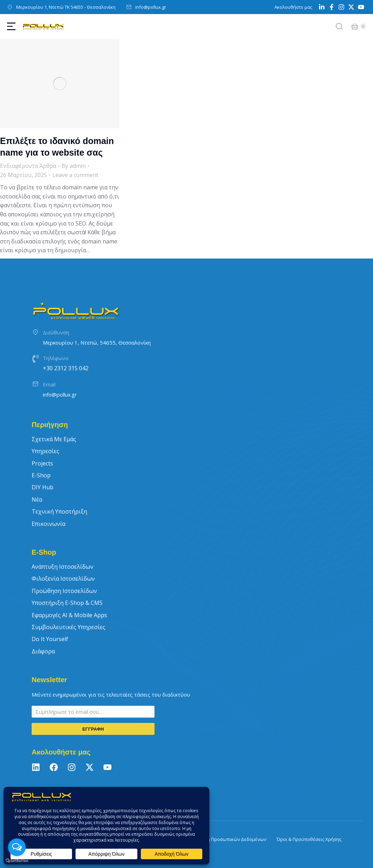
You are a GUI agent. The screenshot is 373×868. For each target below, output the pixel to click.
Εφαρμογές (69, 615)
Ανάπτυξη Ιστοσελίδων (63, 567)
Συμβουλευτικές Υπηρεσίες (68, 627)
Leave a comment (75, 175)
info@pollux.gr (151, 7)
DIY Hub (42, 487)
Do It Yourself (50, 639)
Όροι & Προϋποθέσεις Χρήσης (309, 839)
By (74, 166)
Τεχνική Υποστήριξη (59, 511)
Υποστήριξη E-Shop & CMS (67, 603)
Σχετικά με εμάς (54, 439)
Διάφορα (43, 651)
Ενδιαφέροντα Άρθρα (28, 166)
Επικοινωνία (48, 524)
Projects (42, 463)
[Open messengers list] (17, 847)
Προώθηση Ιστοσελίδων (64, 591)
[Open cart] (355, 26)
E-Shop (41, 475)
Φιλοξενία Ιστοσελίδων (63, 579)
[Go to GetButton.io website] (17, 861)
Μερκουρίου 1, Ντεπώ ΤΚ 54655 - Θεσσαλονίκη (66, 7)
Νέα (37, 500)
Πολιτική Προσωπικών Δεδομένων (229, 839)
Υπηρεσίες (45, 451)
